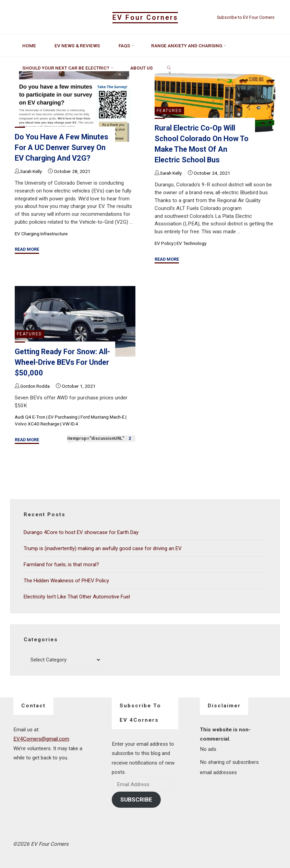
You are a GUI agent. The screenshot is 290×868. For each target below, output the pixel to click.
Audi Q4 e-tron (30, 417)
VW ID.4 (71, 424)
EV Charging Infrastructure (42, 234)
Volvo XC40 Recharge (37, 424)
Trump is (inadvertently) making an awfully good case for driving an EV (103, 548)
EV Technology (191, 243)
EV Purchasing (63, 417)
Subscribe (136, 799)
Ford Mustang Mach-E (103, 417)
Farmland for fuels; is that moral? (62, 564)
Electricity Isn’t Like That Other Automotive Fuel (77, 596)
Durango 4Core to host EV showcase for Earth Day (82, 532)
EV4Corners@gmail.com (41, 738)
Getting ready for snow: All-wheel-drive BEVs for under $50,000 (57, 362)
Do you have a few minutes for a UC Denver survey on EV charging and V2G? (62, 147)
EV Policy (164, 243)
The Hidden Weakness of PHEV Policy (67, 580)
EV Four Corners (145, 18)
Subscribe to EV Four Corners (246, 17)
